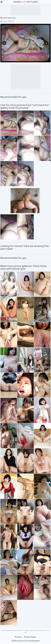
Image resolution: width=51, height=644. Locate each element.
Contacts (18, 637)
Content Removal (30, 637)
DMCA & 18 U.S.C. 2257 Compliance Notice (25, 641)
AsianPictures (26, 2)
